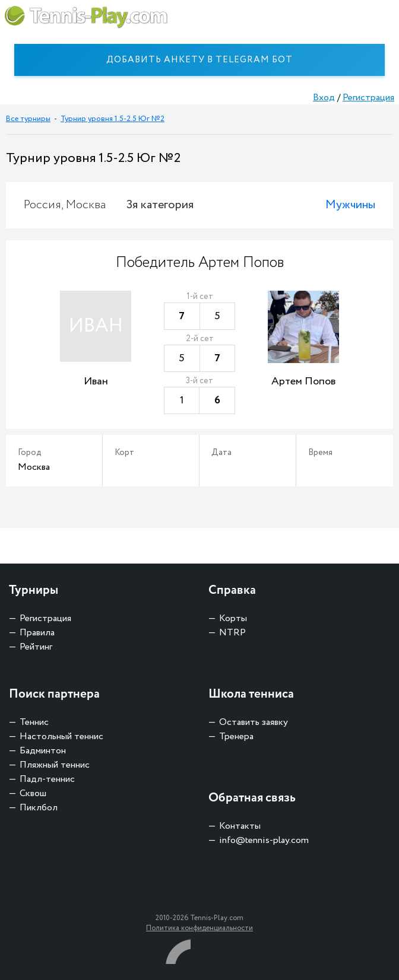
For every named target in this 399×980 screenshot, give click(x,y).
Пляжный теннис (55, 765)
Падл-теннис (47, 779)
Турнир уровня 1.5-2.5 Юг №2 (113, 119)
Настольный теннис (61, 736)
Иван (96, 381)
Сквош (33, 793)
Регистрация (368, 98)
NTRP (232, 633)
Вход (324, 98)
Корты (233, 618)
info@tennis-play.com (264, 840)
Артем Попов (303, 381)
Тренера (236, 736)
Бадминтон (43, 751)
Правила (37, 633)
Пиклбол (39, 808)
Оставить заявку (254, 722)
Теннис (34, 722)
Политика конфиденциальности (199, 928)
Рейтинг (36, 647)
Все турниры (28, 119)
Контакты (240, 826)
